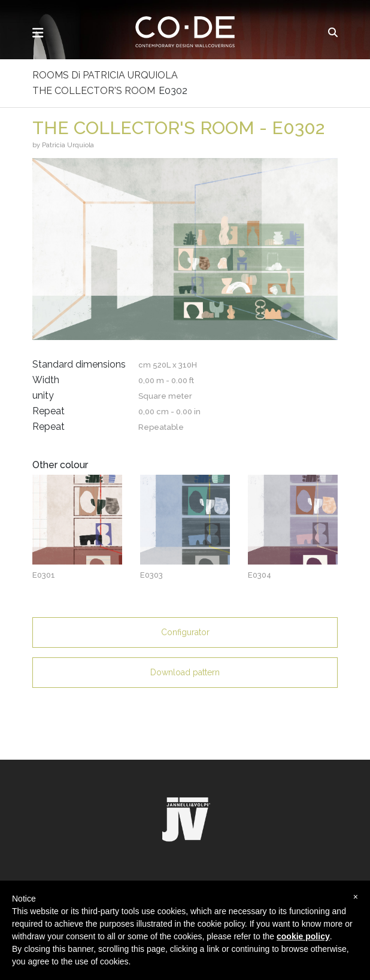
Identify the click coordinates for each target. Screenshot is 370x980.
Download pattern (185, 672)
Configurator (185, 632)
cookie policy (303, 936)
